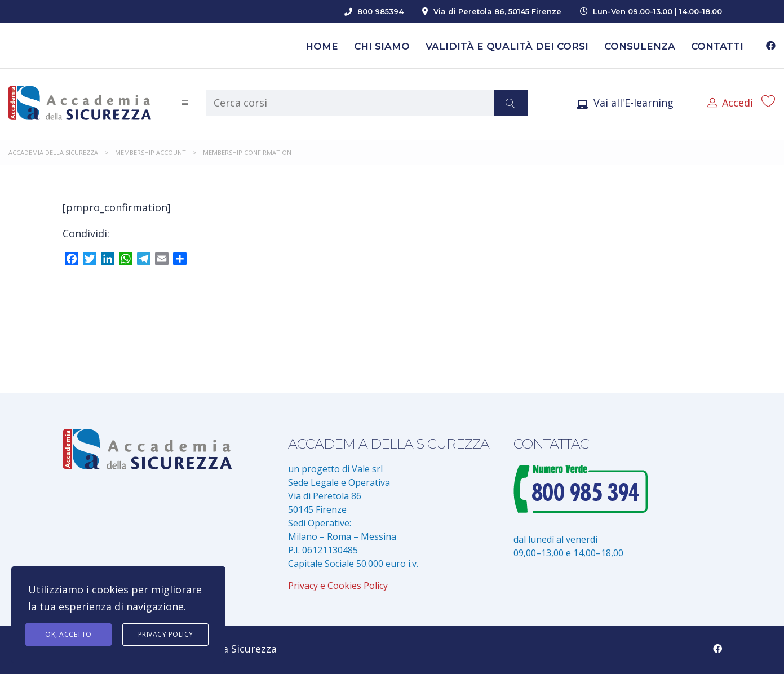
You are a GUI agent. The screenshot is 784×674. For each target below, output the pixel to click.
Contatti (717, 46)
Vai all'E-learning (625, 103)
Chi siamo (382, 46)
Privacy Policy (166, 634)
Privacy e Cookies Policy (338, 586)
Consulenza (640, 46)
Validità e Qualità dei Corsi (507, 46)
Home (322, 46)
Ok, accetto (68, 634)
